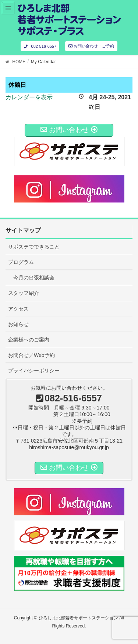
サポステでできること (34, 247)
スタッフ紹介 (24, 293)
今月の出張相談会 (34, 278)
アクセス (18, 309)
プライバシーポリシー (34, 371)
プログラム (21, 262)
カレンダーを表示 (29, 97)
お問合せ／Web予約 (31, 355)
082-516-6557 (40, 46)
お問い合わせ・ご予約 (91, 46)
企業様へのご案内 (29, 340)
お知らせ (18, 324)
